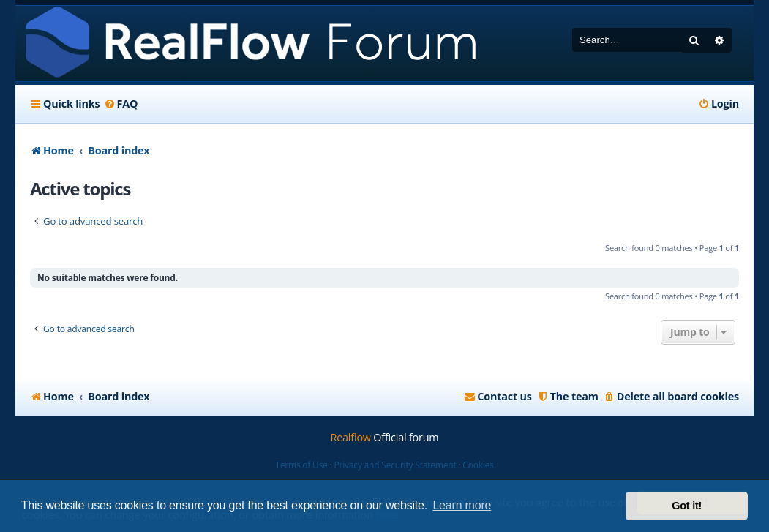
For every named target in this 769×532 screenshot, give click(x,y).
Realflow (351, 437)
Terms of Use (301, 465)
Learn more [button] (462, 505)
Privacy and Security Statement (395, 465)
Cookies (478, 465)
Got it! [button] (687, 506)
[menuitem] (121, 104)
